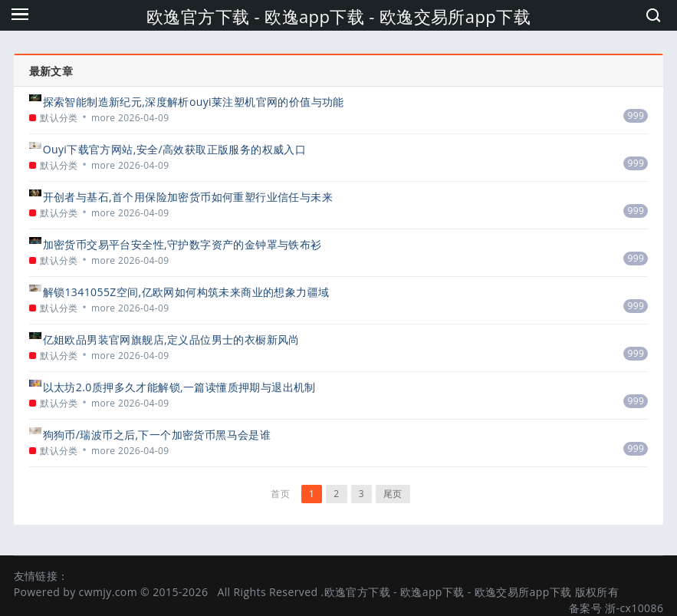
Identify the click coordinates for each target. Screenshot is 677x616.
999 (636, 115)
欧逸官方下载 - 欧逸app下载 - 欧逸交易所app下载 (338, 16)
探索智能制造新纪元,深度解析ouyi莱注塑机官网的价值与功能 (194, 102)
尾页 (393, 494)
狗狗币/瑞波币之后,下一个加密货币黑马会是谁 (157, 435)
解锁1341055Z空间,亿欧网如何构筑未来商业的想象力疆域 (186, 292)
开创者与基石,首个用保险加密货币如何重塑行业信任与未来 (188, 197)
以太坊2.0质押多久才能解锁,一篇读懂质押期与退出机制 (179, 387)
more (104, 118)
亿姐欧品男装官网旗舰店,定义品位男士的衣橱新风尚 (171, 339)
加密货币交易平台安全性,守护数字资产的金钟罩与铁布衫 (182, 244)
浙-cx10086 (634, 608)
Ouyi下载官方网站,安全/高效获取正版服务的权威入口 (175, 149)
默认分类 (59, 118)
